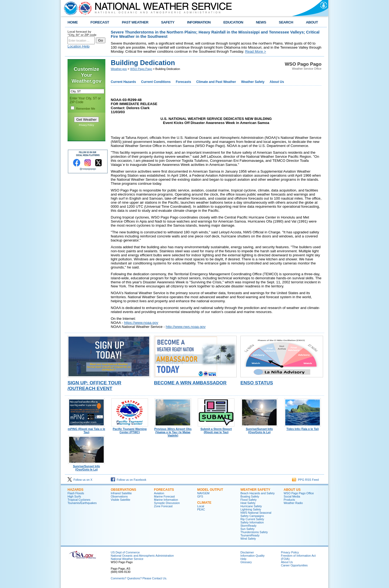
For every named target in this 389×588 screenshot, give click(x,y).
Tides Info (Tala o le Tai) (303, 428)
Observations (123, 490)
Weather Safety (253, 82)
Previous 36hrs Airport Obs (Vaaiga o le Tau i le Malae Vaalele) (173, 431)
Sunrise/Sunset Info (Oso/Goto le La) (259, 429)
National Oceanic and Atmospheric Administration (142, 556)
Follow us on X (80, 480)
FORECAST (100, 22)
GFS (200, 496)
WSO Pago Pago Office (299, 493)
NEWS (261, 22)
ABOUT (312, 22)
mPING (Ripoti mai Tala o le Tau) (86, 429)
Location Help (79, 46)
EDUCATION (233, 22)
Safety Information (252, 522)
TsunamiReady (250, 535)
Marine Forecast (164, 496)
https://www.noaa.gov (141, 323)
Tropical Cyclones (79, 500)
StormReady (248, 526)
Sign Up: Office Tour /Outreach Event (94, 386)
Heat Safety (248, 503)
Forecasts (184, 82)
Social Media (292, 496)
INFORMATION (199, 22)
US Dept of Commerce (125, 552)
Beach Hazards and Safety (258, 493)
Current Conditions (156, 82)
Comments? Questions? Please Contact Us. (139, 578)
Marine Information (166, 500)
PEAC (201, 509)
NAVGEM (203, 493)
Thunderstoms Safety (254, 532)
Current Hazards (123, 82)
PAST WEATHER (135, 22)
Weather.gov (119, 69)
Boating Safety (250, 496)
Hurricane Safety (251, 506)
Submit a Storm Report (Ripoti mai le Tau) (216, 429)
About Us (277, 82)
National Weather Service (127, 559)
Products (289, 500)
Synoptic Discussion (167, 503)
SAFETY (168, 22)
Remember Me (86, 109)
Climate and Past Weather (216, 82)
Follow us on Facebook (129, 480)
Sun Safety (247, 529)
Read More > (255, 51)
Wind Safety (248, 539)
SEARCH (286, 22)
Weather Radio (293, 503)
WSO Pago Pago (141, 69)
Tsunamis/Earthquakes (82, 503)
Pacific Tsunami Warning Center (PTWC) (130, 429)
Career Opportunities (294, 565)
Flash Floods (76, 493)
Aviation (159, 493)
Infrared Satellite (121, 493)
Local (201, 506)
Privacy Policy (86, 125)
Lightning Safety (251, 509)
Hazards (76, 490)
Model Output (210, 490)
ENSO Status (257, 383)
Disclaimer (247, 552)
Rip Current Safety (252, 519)
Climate (204, 503)
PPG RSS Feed (305, 480)
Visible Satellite (120, 500)
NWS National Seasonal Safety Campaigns (256, 514)
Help (243, 559)
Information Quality (252, 556)
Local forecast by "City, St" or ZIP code (82, 33)
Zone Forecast (163, 506)
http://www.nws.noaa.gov (185, 327)
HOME (73, 22)
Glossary (246, 562)
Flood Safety (249, 500)
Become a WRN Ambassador (190, 383)
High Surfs (74, 496)
